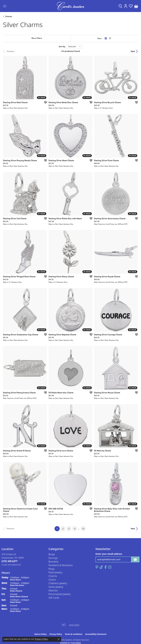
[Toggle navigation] (5, 6)
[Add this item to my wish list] (45, 102)
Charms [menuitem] (53, 576)
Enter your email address (109, 554)
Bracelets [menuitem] (54, 562)
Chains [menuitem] (52, 580)
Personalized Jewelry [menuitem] (60, 594)
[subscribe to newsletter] (135, 559)
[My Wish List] (131, 6)
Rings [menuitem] (52, 569)
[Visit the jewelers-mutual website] (74, 625)
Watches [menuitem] (53, 590)
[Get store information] (11, 565)
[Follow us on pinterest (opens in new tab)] (97, 567)
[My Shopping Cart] (136, 6)
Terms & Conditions (74, 634)
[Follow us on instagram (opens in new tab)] (110, 567)
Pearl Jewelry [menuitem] (55, 572)
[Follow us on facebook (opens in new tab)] (106, 567)
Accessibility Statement (96, 634)
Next (133, 51)
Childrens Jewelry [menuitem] (58, 583)
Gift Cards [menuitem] (54, 598)
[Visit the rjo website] (64, 625)
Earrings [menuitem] (53, 558)
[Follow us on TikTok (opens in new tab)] (101, 567)
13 (83, 529)
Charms (9, 16)
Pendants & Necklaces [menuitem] (61, 565)
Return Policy (41, 634)
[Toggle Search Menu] (120, 6)
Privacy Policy (56, 634)
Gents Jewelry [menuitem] (56, 587)
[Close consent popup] (59, 639)
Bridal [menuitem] (52, 554)
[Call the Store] (9, 561)
